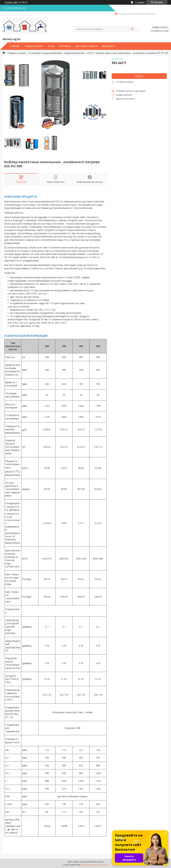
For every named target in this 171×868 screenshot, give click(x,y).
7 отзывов (140, 2)
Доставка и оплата (86, 46)
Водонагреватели (74, 53)
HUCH (90, 53)
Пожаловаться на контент (95, 865)
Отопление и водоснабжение (45, 53)
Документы (109, 46)
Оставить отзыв (160, 31)
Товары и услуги (34, 46)
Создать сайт (11, 2)
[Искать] (132, 29)
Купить (139, 76)
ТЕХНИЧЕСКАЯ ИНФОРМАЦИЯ (26, 336)
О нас (51, 46)
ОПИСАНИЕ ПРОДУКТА (21, 197)
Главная (15, 46)
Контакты (65, 46)
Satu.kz (101, 862)
